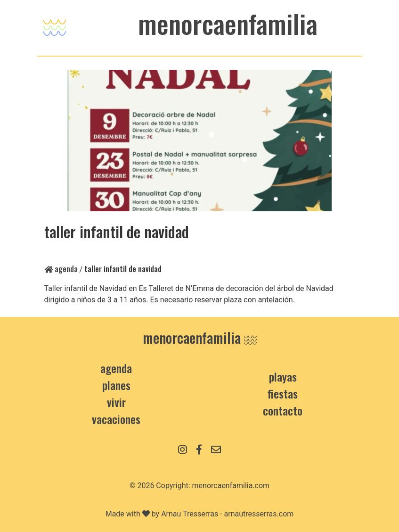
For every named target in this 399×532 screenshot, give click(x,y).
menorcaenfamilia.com (231, 486)
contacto (283, 410)
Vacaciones (116, 419)
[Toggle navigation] (55, 25)
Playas (283, 376)
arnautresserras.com (259, 514)
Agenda (61, 269)
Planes (116, 385)
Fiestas (283, 393)
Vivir (116, 402)
